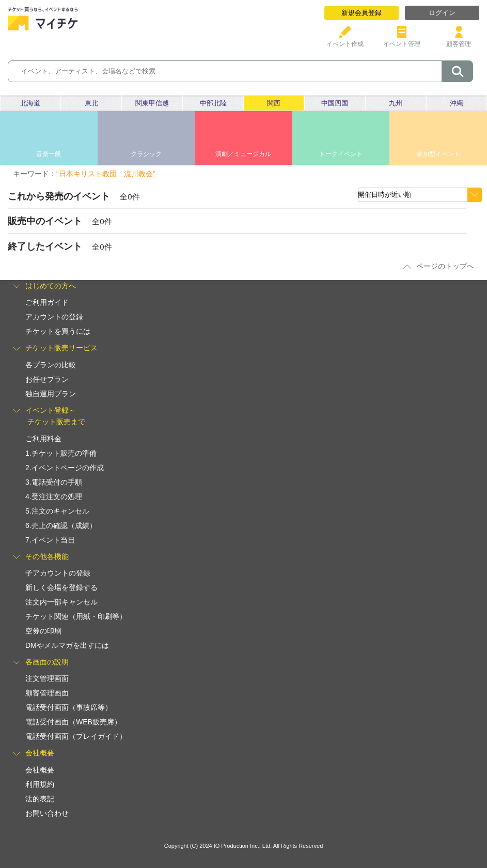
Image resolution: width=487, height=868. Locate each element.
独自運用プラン (51, 394)
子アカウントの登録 (58, 573)
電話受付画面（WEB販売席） (73, 722)
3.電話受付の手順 (54, 482)
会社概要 (40, 770)
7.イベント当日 (50, 540)
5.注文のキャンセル (57, 511)
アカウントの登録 (54, 317)
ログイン (442, 13)
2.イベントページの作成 (65, 468)
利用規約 (40, 784)
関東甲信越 (152, 103)
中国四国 (335, 103)
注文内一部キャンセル (61, 602)
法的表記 (40, 799)
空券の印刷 (43, 631)
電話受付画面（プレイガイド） (76, 736)
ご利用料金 (43, 439)
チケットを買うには (58, 331)
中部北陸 (213, 103)
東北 (91, 103)
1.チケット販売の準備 (61, 453)
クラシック (146, 154)
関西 (274, 103)
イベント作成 (345, 40)
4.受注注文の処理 (54, 497)
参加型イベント (438, 154)
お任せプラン (47, 379)
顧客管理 (459, 40)
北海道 (30, 103)
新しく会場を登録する (61, 587)
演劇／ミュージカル (243, 154)
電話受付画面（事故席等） (69, 707)
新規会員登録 (362, 13)
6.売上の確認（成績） (61, 525)
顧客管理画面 (47, 693)
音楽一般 (49, 154)
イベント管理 (402, 40)
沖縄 (457, 103)
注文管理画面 (47, 678)
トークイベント (341, 154)
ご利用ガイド (47, 302)
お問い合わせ (47, 813)
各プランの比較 (51, 365)
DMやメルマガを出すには (67, 645)
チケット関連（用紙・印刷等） (76, 616)
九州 (396, 103)
